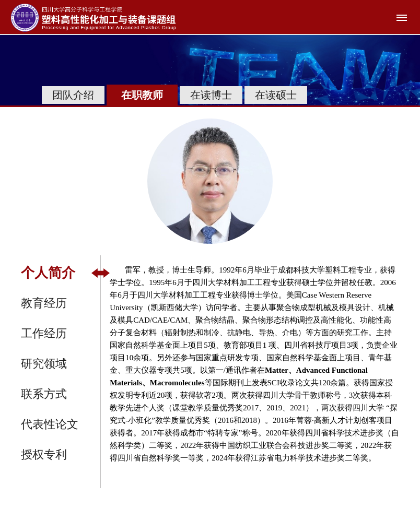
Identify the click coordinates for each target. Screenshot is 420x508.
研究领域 (44, 364)
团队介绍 (73, 95)
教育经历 (44, 303)
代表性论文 (50, 424)
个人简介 (48, 273)
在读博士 (211, 95)
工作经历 (44, 333)
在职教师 (142, 95)
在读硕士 (276, 95)
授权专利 (44, 454)
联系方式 (44, 394)
